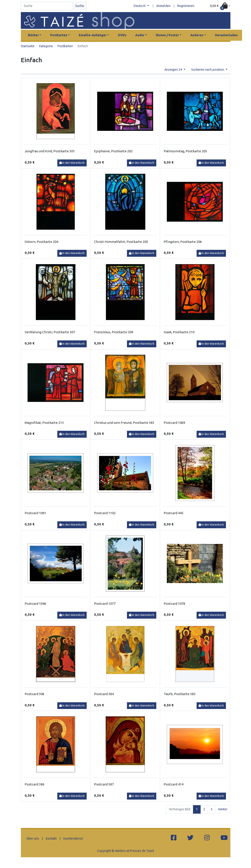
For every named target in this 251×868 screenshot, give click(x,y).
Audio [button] (140, 35)
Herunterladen (226, 35)
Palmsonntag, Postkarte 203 (185, 151)
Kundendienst (73, 838)
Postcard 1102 (105, 513)
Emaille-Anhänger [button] (93, 35)
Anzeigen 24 (174, 70)
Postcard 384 (104, 694)
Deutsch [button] (140, 6)
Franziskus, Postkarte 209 (114, 332)
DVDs (122, 35)
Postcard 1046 (35, 604)
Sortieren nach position (208, 70)
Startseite (28, 46)
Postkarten (65, 46)
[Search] (47, 6)
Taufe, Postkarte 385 (180, 694)
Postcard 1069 (174, 423)
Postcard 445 (174, 513)
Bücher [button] (33, 35)
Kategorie (46, 46)
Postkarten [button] (59, 35)
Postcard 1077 (105, 604)
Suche (80, 6)
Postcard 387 (104, 784)
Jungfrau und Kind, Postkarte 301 (50, 151)
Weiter (223, 809)
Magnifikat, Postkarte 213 (44, 423)
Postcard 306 (34, 694)
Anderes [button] (197, 35)
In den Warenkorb (72, 163)
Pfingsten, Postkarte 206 (183, 242)
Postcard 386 (34, 784)
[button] (220, 6)
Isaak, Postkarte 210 (179, 332)
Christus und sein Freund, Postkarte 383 (124, 423)
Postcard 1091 (35, 513)
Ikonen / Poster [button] (167, 35)
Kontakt (51, 838)
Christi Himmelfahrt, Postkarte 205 (121, 242)
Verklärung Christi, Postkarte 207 (50, 332)
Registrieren (186, 6)
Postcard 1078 (174, 604)
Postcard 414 (174, 784)
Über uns (33, 838)
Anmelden (163, 6)
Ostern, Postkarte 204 (41, 242)
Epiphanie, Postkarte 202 (113, 151)
